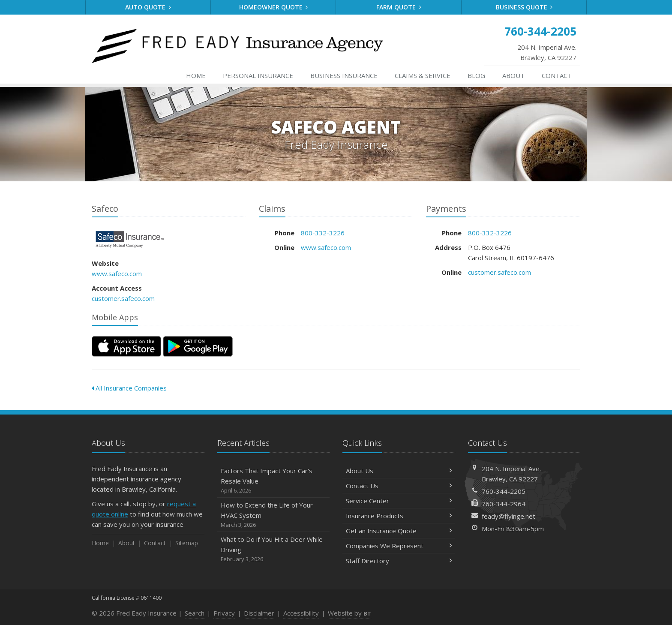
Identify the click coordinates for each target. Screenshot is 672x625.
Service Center (399, 501)
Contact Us (399, 486)
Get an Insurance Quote (399, 531)
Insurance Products (399, 516)
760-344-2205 (504, 491)
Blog (476, 75)
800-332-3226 (323, 233)
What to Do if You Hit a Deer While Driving (274, 549)
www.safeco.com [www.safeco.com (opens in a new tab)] (117, 273)
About (513, 75)
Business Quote (524, 7)
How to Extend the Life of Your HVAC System (274, 515)
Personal (258, 75)
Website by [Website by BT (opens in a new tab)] (349, 613)
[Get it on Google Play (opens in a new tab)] (198, 346)
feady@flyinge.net (508, 516)
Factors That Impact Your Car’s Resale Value (274, 481)
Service (423, 75)
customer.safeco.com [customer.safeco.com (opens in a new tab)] (123, 298)
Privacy (224, 613)
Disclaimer (259, 613)
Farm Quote (399, 7)
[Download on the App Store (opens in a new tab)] (126, 346)
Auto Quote (148, 7)
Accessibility (301, 613)
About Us (399, 471)
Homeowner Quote (274, 7)
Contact (557, 75)
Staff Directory (399, 561)
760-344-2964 (504, 504)
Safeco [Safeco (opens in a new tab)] (130, 239)
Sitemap (187, 543)
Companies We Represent (399, 546)
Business (344, 75)
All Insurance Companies (129, 388)
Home (196, 75)
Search (195, 613)
